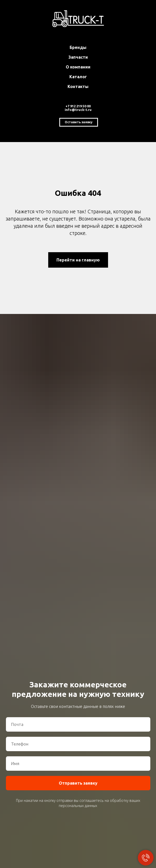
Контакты (78, 86)
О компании (78, 67)
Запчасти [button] (78, 57)
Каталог (78, 77)
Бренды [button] (78, 47)
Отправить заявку (78, 783)
